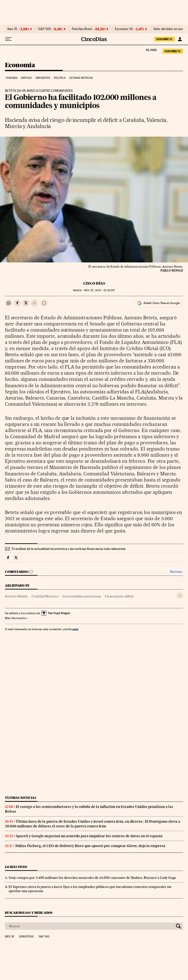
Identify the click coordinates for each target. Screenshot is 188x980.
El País (151, 50)
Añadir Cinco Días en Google (162, 303)
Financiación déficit (119, 596)
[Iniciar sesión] (180, 39)
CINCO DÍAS (94, 283)
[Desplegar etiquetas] (180, 596)
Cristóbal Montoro (45, 596)
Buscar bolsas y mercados (29, 913)
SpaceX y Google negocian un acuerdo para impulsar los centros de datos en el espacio (89, 836)
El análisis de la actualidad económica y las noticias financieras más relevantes (69, 549)
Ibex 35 (12, 29)
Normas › (177, 572)
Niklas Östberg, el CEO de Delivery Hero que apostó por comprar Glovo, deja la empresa (90, 846)
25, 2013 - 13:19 (100, 290)
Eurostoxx (26, 937)
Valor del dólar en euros (170, 29)
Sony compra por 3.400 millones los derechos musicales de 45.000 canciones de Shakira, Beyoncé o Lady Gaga (92, 878)
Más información (17, 618)
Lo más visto (16, 867)
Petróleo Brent (82, 29)
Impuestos (43, 78)
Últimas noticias (81, 78)
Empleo (26, 78)
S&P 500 (45, 29)
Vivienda (12, 78)
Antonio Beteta (16, 596)
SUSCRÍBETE (164, 39)
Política (60, 78)
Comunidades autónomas (82, 596)
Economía (20, 65)
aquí (75, 629)
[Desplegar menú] (8, 39)
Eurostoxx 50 (124, 29)
